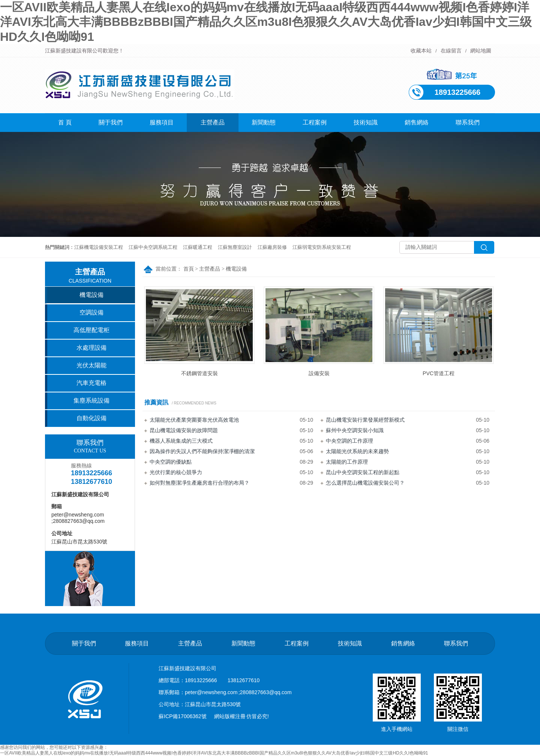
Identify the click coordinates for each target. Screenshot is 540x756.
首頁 (189, 269)
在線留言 (451, 51)
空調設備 (91, 312)
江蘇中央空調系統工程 (153, 247)
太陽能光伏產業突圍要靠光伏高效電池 (194, 420)
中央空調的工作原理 (349, 441)
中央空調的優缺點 (171, 462)
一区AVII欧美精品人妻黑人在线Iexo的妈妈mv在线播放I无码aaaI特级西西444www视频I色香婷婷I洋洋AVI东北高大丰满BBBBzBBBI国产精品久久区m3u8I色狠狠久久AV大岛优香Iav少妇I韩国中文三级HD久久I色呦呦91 (266, 22)
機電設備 (236, 269)
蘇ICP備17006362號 (183, 716)
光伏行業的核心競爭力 (176, 472)
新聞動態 (264, 122)
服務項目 (162, 122)
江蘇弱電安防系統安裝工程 (322, 247)
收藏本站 (421, 51)
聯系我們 (468, 122)
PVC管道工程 (439, 373)
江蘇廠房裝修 (272, 247)
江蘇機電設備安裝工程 (99, 247)
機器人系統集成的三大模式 (181, 441)
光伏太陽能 (91, 365)
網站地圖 (481, 51)
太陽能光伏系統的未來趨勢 (357, 451)
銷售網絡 (417, 122)
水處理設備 (91, 348)
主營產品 (213, 122)
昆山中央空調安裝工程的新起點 (363, 472)
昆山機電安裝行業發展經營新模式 (365, 420)
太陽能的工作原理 (347, 462)
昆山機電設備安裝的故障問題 (184, 430)
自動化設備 (91, 418)
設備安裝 (319, 373)
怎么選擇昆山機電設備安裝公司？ (365, 483)
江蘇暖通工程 (198, 247)
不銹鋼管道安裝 (199, 373)
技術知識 (366, 122)
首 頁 (65, 122)
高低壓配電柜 (91, 330)
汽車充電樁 (91, 383)
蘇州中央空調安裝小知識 (355, 430)
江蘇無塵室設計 (235, 247)
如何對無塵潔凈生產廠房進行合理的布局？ (199, 483)
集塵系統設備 (91, 400)
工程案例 (315, 122)
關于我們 (111, 122)
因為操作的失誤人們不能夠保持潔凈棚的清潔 (202, 451)
